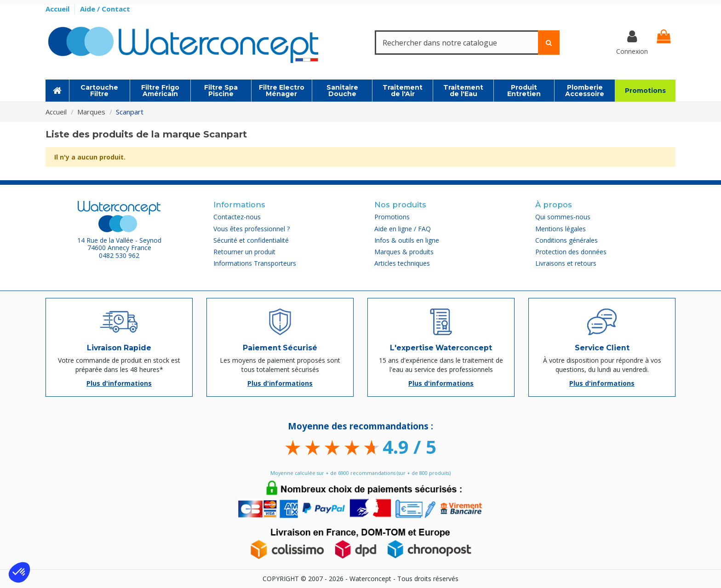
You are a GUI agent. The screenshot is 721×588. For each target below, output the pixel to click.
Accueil (58, 9)
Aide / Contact (105, 9)
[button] (19, 572)
